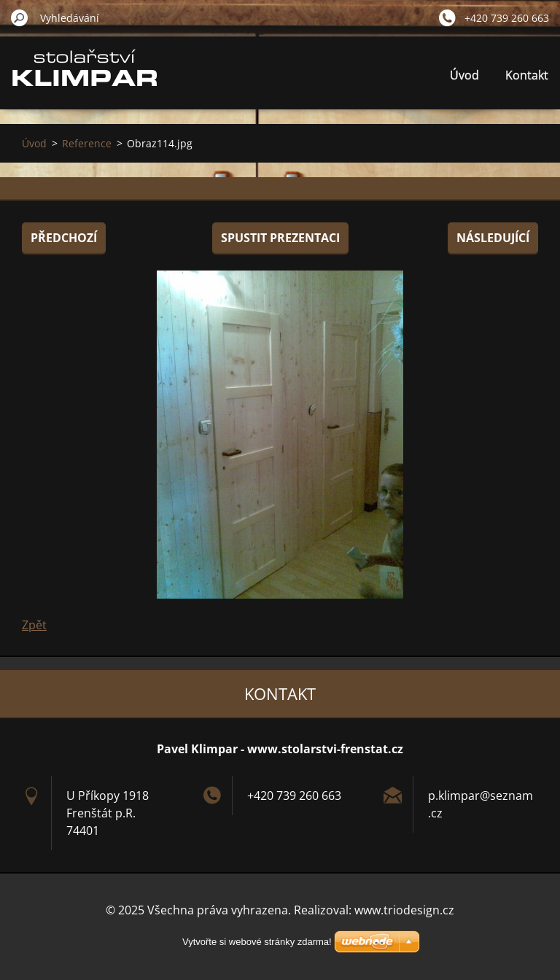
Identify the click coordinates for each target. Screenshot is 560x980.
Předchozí (64, 238)
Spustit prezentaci (280, 238)
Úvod (464, 75)
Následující (493, 238)
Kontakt (527, 75)
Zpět (34, 625)
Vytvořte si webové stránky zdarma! (257, 942)
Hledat (20, 17)
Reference (87, 143)
